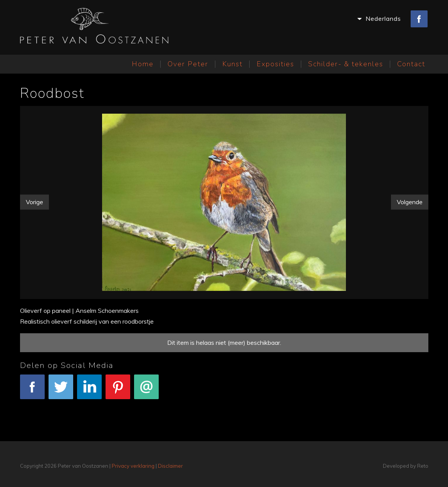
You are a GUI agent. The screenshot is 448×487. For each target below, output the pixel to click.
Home (143, 64)
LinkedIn (89, 391)
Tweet (61, 391)
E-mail (146, 391)
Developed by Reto (406, 466)
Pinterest (118, 391)
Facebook (32, 391)
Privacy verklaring (133, 466)
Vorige (34, 202)
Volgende (410, 202)
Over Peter (188, 64)
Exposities (275, 64)
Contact (411, 64)
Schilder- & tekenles (346, 64)
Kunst (232, 64)
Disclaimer (170, 466)
